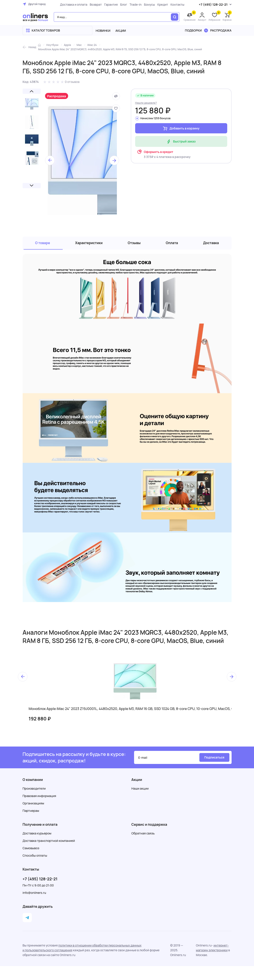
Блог (123, 4)
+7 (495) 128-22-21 (40, 881)
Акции (121, 31)
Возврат (95, 4)
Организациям (33, 805)
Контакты (176, 4)
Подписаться (214, 759)
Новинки (103, 31)
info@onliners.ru (34, 894)
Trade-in (134, 4)
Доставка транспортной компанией (49, 842)
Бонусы (148, 4)
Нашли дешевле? (146, 103)
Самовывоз (31, 850)
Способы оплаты (35, 857)
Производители (34, 790)
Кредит (162, 4)
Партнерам (31, 812)
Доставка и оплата (73, 4)
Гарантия (110, 4)
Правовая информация (39, 798)
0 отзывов (72, 82)
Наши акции (140, 790)
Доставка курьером (37, 835)
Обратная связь (143, 835)
